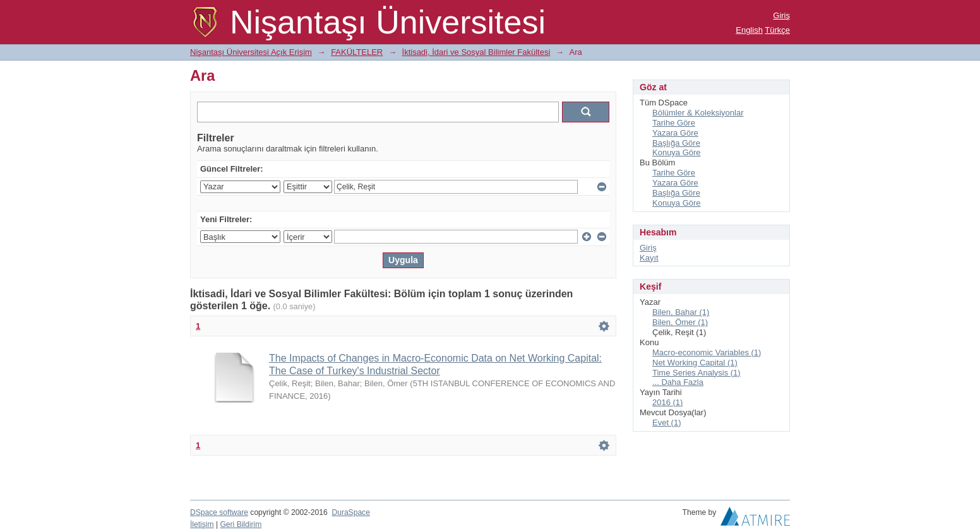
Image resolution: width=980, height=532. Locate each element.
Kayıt (649, 258)
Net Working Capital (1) (695, 363)
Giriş (781, 15)
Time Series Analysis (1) (696, 373)
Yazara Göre (675, 133)
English (749, 30)
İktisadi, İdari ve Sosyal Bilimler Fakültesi (476, 52)
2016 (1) (667, 402)
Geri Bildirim (241, 524)
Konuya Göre (677, 152)
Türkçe (777, 30)
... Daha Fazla (678, 382)
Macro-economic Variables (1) (707, 352)
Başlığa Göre (676, 143)
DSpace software (219, 512)
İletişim (202, 524)
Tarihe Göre (674, 123)
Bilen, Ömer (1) (680, 322)
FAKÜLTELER (357, 52)
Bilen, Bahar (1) (681, 312)
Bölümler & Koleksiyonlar (698, 113)
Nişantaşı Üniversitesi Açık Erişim (251, 52)
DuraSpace (350, 512)
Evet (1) (667, 423)
